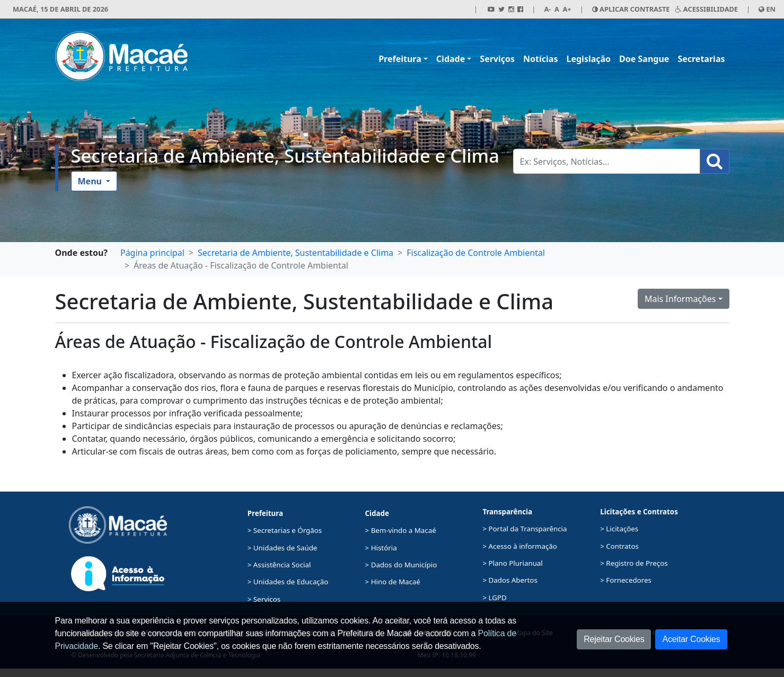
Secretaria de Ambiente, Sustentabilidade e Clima (285, 155)
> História (381, 548)
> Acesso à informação (519, 546)
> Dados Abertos (510, 580)
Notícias (540, 59)
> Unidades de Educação (288, 582)
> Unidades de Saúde (283, 548)
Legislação (588, 59)
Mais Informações (680, 299)
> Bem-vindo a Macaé (401, 530)
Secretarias (701, 59)
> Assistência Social (279, 565)
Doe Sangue (644, 59)
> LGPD (494, 598)
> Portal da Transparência (525, 529)
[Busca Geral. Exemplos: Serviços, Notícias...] (607, 161)
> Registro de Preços (634, 563)
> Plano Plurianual (512, 563)
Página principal (152, 253)
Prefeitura (400, 59)
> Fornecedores (626, 580)
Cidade (451, 59)
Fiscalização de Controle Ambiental (476, 253)
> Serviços (264, 599)
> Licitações (619, 529)
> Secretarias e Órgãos (285, 530)
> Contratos (619, 546)
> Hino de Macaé (393, 582)
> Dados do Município (401, 565)
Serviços (497, 59)
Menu (91, 181)
